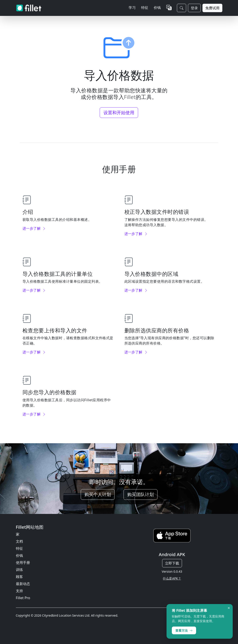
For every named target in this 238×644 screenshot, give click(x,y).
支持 (19, 591)
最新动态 (23, 584)
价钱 (157, 8)
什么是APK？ (172, 578)
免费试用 (212, 8)
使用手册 (23, 563)
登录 (194, 8)
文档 (19, 541)
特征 (19, 548)
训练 (19, 570)
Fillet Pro (23, 598)
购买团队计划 (141, 494)
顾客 (19, 577)
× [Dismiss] (229, 608)
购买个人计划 (98, 494)
